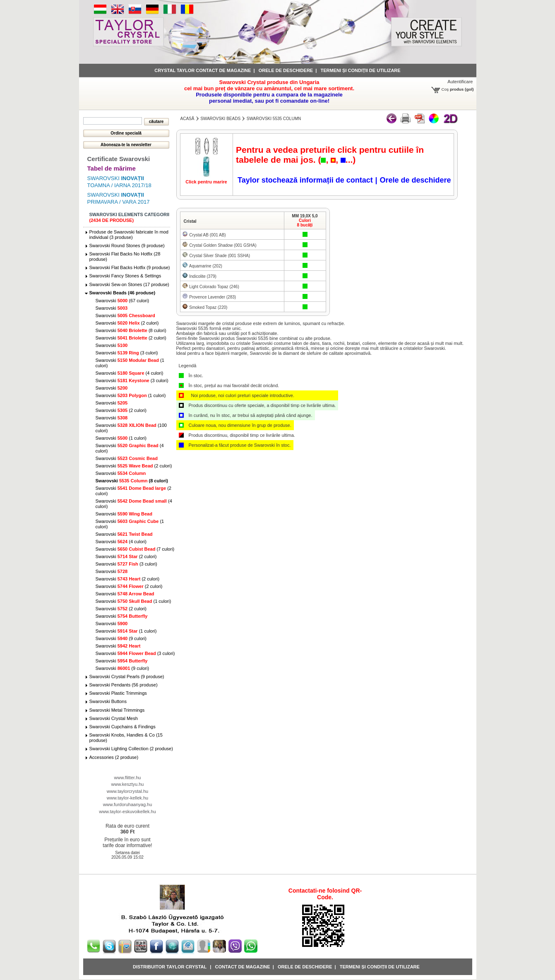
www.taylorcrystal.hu (127, 791)
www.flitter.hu (128, 778)
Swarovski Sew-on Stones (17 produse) (129, 284)
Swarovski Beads (220, 119)
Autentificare (460, 82)
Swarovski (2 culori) (127, 323)
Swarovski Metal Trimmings (117, 710)
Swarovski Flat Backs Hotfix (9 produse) (130, 267)
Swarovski (112, 308)
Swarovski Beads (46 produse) (123, 293)
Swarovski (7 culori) (135, 549)
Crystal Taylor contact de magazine (203, 70)
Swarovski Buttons (108, 701)
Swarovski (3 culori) (127, 353)
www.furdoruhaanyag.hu (128, 804)
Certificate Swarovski (119, 159)
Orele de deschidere (286, 70)
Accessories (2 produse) (114, 757)
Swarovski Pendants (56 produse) (124, 685)
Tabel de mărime (112, 168)
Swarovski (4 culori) (130, 373)
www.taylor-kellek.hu (127, 798)
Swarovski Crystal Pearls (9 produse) (127, 677)
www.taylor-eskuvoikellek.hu (127, 811)
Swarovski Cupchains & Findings (123, 727)
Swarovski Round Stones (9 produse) (127, 246)
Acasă (187, 119)
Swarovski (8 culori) (131, 330)
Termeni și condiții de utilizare (361, 70)
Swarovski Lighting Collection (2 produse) (131, 749)
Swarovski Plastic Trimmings (118, 693)
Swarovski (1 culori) (131, 395)
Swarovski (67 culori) (123, 301)
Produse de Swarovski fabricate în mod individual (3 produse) (129, 235)
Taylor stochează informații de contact (305, 180)
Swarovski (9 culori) (121, 638)
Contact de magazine (243, 967)
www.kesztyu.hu (128, 784)
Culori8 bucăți (305, 223)
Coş (445, 89)
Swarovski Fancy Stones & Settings (125, 276)
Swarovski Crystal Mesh (114, 718)
